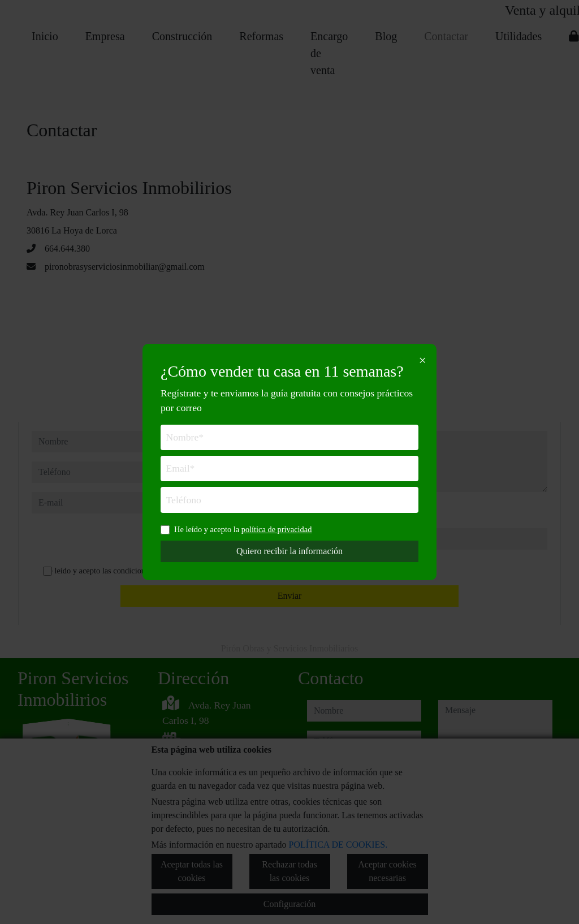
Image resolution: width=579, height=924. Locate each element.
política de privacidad (277, 529)
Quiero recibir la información (289, 551)
